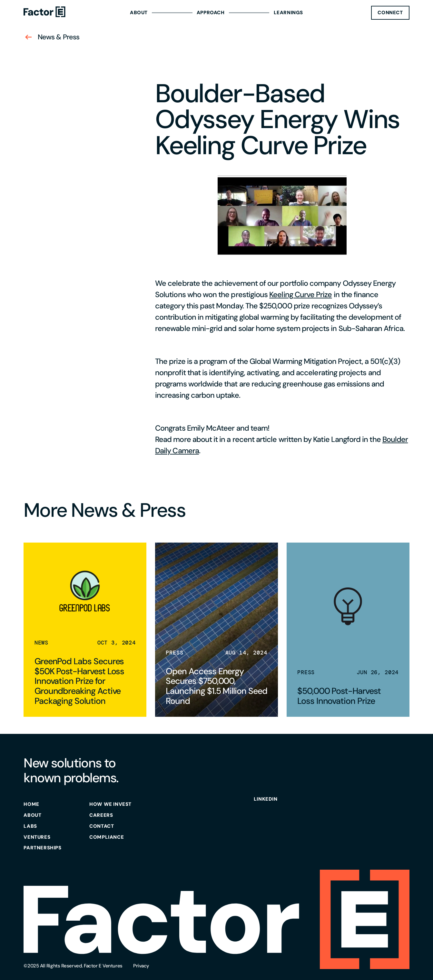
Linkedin (266, 799)
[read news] (85, 630)
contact (102, 826)
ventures (37, 837)
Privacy (141, 966)
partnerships (42, 848)
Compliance (107, 837)
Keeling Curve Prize (300, 295)
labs (30, 826)
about (32, 815)
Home (31, 804)
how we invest (110, 804)
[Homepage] (44, 13)
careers (101, 815)
